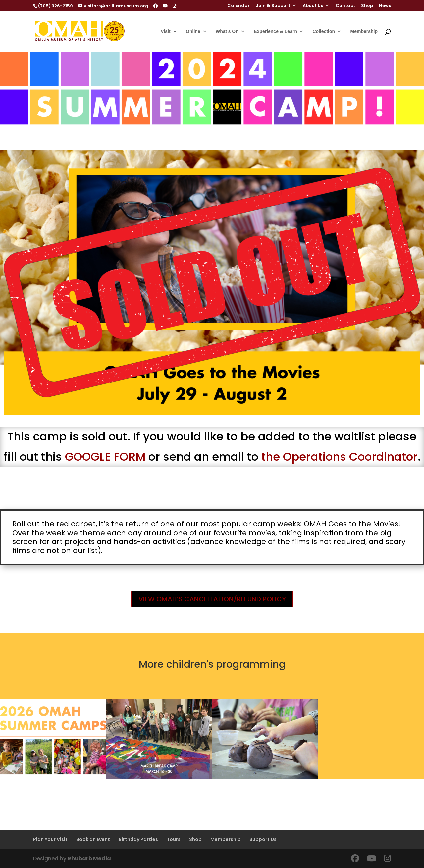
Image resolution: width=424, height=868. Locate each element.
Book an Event (93, 839)
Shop (367, 6)
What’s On (227, 32)
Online (193, 32)
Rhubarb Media (89, 859)
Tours (174, 839)
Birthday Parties (138, 839)
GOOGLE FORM (105, 457)
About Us (313, 6)
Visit (165, 32)
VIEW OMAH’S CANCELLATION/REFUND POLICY (212, 599)
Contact (345, 6)
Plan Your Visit (50, 839)
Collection (324, 32)
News (385, 6)
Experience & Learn (275, 32)
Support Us (263, 839)
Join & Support (273, 6)
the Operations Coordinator (340, 457)
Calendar (238, 6)
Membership (364, 32)
